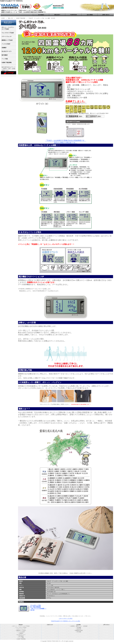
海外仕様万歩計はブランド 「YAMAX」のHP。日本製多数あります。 (8, 69)
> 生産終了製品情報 (21, 639)
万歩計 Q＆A (50, 625)
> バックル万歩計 (21, 632)
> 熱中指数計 (21, 636)
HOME (3, 18)
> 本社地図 (79, 632)
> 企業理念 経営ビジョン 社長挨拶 (79, 626)
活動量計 (4, 48)
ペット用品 (5, 59)
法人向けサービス (7, 51)
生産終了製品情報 (21, 18)
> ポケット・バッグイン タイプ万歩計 (21, 626)
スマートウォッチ (7, 36)
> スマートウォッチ (21, 629)
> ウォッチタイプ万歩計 (21, 628)
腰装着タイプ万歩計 (7, 40)
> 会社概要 (79, 628)
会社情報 (78, 625)
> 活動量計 (21, 633)
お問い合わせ (106, 625)
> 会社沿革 (79, 629)
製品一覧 (10, 18)
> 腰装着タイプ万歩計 (21, 630)
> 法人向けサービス (21, 635)
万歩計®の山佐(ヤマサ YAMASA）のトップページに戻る (66, 621)
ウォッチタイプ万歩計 (8, 33)
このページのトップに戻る (66, 618)
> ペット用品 (21, 638)
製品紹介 (21, 625)
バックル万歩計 (6, 44)
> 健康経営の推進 (78, 630)
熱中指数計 (5, 55)
